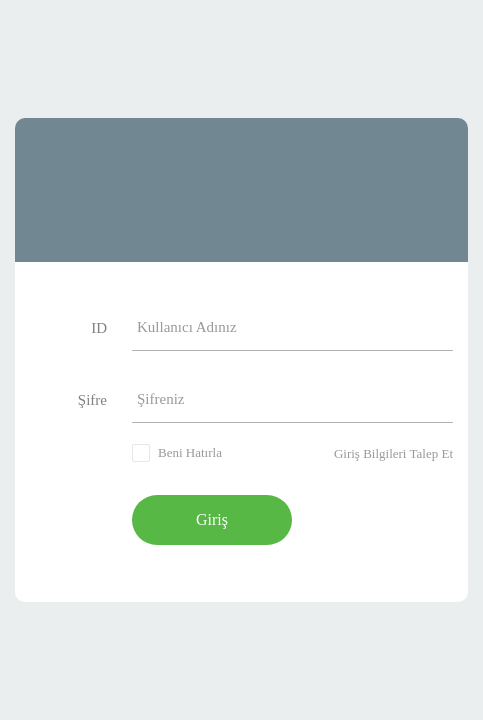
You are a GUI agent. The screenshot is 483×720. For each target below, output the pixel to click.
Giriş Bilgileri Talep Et (393, 453)
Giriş (212, 519)
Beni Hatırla (190, 452)
